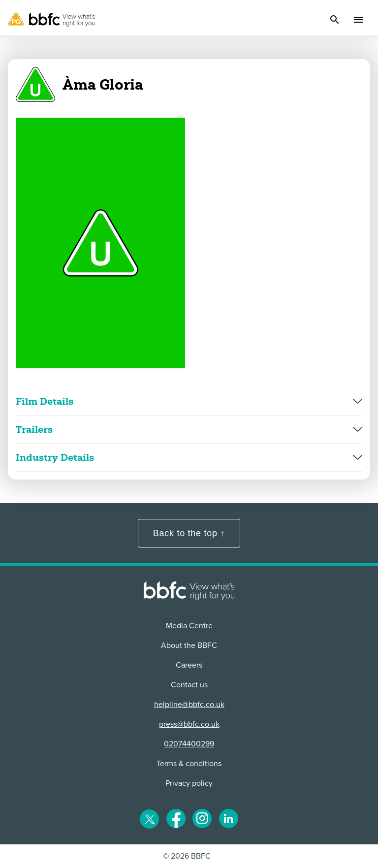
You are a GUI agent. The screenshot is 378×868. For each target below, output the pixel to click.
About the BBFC (189, 645)
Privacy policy (189, 783)
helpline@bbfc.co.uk (189, 705)
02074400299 (189, 744)
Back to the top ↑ (189, 533)
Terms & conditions (189, 764)
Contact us (189, 685)
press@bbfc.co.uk (189, 724)
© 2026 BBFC (187, 856)
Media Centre (189, 626)
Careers (189, 665)
